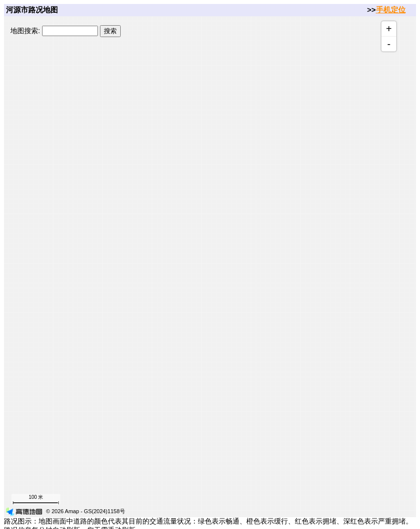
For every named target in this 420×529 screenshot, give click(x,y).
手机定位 (391, 10)
